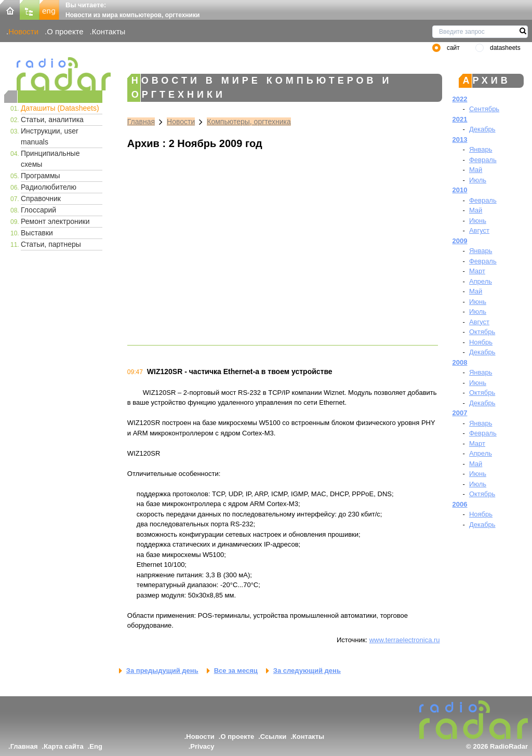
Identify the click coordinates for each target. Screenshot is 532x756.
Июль (478, 180)
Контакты (109, 31)
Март (477, 271)
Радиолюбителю (49, 187)
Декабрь (482, 129)
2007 (460, 413)
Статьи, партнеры (51, 244)
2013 (460, 140)
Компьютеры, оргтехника (249, 122)
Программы (41, 176)
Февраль (483, 160)
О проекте (65, 31)
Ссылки (273, 737)
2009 (460, 241)
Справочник (41, 198)
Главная (141, 122)
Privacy (202, 746)
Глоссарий (38, 210)
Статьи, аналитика (52, 120)
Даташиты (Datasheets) (60, 108)
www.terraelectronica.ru (405, 640)
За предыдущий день (162, 671)
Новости (23, 31)
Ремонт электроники (55, 221)
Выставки (37, 233)
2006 (460, 504)
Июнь (478, 221)
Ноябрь (481, 342)
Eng (96, 746)
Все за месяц (236, 671)
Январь (481, 149)
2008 (460, 362)
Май (476, 170)
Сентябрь (484, 109)
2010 (460, 190)
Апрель (481, 281)
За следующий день (307, 671)
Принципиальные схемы (50, 159)
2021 (460, 119)
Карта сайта (64, 746)
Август (479, 230)
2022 (460, 99)
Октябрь (482, 332)
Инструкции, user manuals (50, 136)
